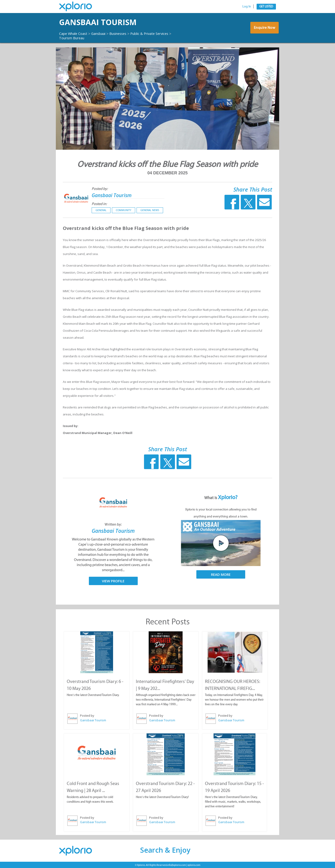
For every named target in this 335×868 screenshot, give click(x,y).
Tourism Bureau (74, 38)
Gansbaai (103, 33)
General (101, 210)
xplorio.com (194, 864)
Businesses (125, 33)
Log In (247, 6)
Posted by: (100, 189)
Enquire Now (264, 29)
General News (150, 210)
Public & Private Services (160, 33)
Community (124, 210)
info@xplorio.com (176, 864)
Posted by (87, 715)
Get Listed (266, 6)
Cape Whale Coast (75, 33)
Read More (221, 574)
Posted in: (99, 204)
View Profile (113, 581)
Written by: (113, 524)
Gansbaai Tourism (106, 22)
